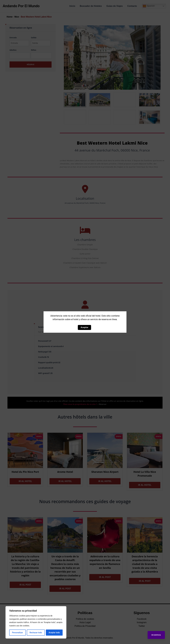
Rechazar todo (36, 633)
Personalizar (17, 633)
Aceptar (84, 327)
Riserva (156, 634)
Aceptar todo (54, 633)
